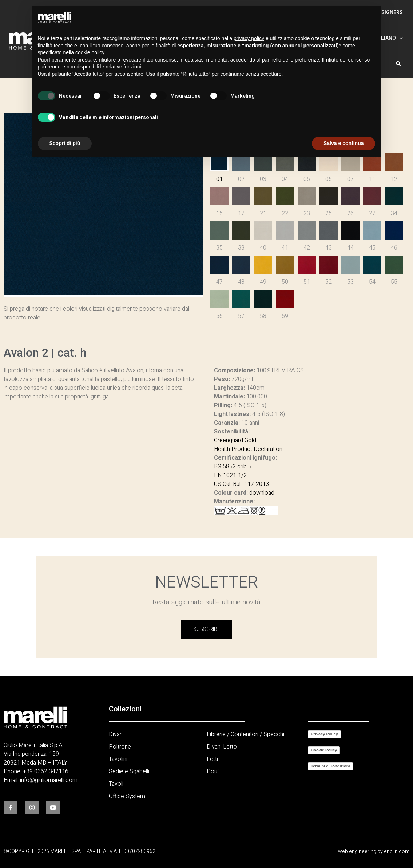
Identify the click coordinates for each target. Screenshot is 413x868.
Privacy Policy (324, 734)
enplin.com (397, 851)
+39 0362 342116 (46, 771)
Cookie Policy (324, 750)
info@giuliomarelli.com (49, 780)
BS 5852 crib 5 (233, 467)
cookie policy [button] (90, 52)
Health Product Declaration (248, 449)
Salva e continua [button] (343, 143)
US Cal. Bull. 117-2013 (241, 484)
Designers (389, 13)
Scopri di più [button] (65, 143)
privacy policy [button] (249, 38)
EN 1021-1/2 (230, 475)
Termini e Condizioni (330, 766)
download (262, 493)
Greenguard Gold (235, 440)
